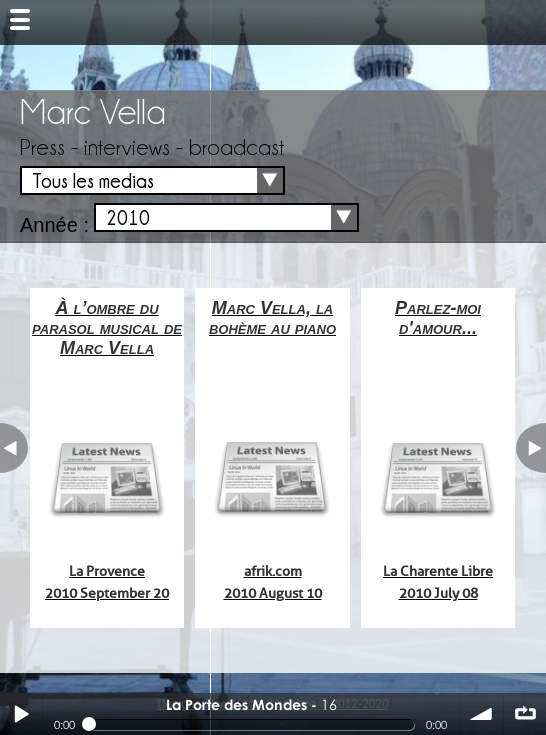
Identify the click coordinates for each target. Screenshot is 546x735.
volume (482, 714)
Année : (54, 225)
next (531, 448)
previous (14, 448)
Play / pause (21, 714)
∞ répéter (525, 714)
